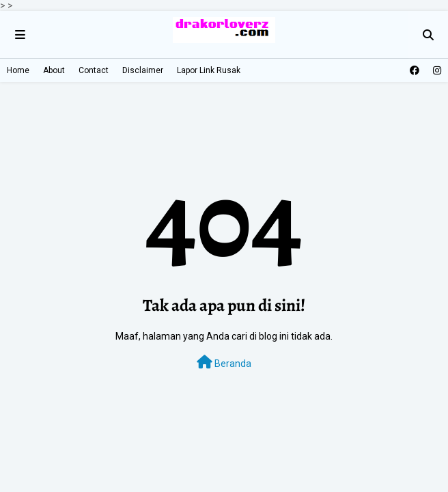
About (54, 70)
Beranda (224, 362)
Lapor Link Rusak (209, 70)
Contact (94, 70)
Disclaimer (143, 70)
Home (18, 70)
